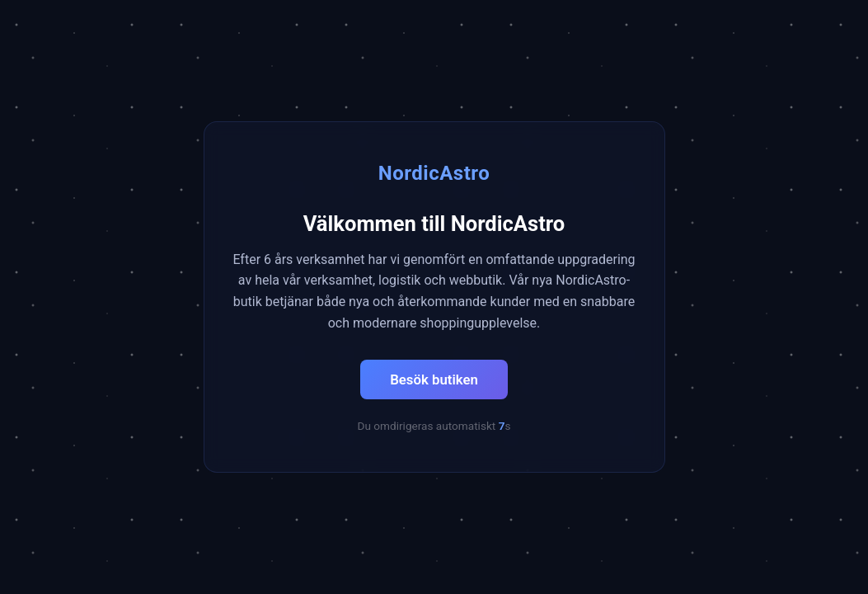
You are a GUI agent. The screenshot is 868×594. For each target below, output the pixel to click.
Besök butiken (434, 379)
